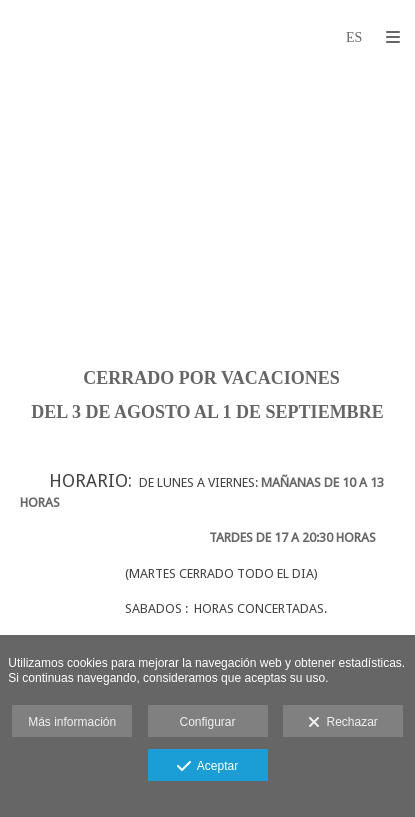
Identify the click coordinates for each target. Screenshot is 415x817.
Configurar (207, 722)
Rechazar (343, 723)
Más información (72, 722)
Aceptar (207, 767)
